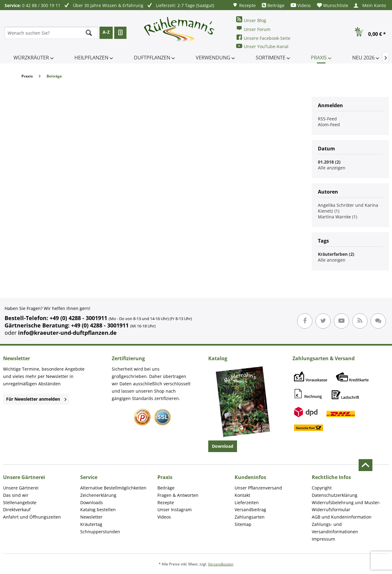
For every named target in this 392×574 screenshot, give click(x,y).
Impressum (323, 539)
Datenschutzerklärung (335, 495)
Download (223, 446)
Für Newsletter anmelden (36, 399)
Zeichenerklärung (98, 495)
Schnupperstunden (100, 532)
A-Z (106, 32)
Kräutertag (91, 524)
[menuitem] (244, 5)
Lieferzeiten (247, 502)
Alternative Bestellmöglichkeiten (113, 488)
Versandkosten (221, 564)
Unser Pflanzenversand (258, 488)
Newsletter (91, 517)
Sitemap (243, 524)
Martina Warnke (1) (337, 217)
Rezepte (244, 5)
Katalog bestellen (98, 510)
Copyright (322, 488)
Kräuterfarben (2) (336, 254)
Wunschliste (333, 5)
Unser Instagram (175, 510)
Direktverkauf (17, 510)
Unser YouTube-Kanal (262, 46)
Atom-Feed (329, 125)
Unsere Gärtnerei (21, 488)
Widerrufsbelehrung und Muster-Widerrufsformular (346, 506)
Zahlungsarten (250, 517)
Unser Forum (253, 29)
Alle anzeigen (332, 168)
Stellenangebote (20, 502)
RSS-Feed (327, 119)
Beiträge (273, 5)
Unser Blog (251, 20)
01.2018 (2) (329, 162)
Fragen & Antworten (178, 495)
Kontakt (242, 495)
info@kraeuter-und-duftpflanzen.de (67, 333)
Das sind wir (16, 495)
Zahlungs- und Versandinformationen (335, 528)
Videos (301, 5)
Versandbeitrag (250, 510)
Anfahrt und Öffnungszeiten (32, 517)
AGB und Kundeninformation (342, 517)
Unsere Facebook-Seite (263, 38)
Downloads (92, 502)
